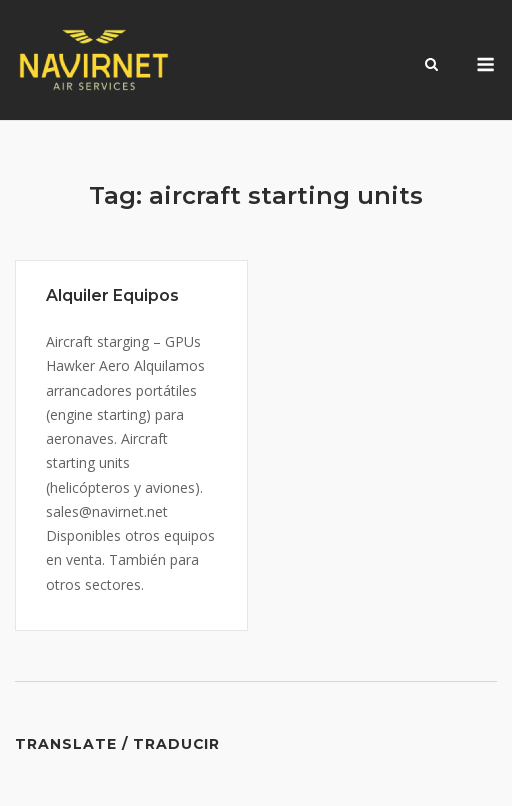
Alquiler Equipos (112, 295)
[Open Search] (431, 66)
